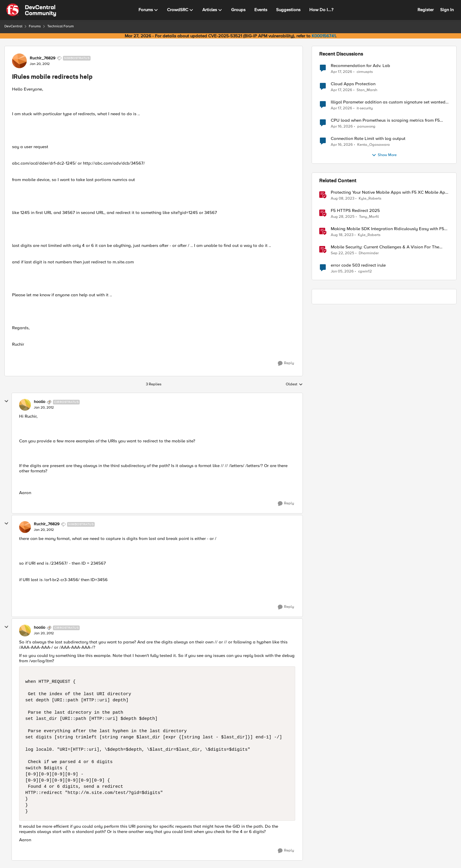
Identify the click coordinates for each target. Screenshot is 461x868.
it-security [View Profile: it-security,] (365, 108)
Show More (384, 155)
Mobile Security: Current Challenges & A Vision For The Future (385, 247)
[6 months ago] (342, 272)
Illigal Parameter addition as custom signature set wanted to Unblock (388, 102)
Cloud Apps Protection (353, 84)
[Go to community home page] (31, 10)
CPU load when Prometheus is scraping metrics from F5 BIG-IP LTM (385, 120)
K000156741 (324, 36)
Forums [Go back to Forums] (35, 26)
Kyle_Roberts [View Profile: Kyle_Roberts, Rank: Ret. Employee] (370, 199)
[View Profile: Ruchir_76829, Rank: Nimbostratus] (19, 61)
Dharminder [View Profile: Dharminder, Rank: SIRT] (369, 253)
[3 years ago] (343, 199)
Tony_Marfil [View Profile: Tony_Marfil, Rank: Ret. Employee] (369, 217)
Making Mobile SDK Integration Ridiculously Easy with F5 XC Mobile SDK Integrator (387, 229)
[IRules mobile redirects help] (44, 408)
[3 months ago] (341, 72)
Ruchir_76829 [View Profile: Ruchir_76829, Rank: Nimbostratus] (42, 58)
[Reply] (286, 363)
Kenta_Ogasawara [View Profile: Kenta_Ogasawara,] (374, 145)
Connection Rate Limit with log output (368, 139)
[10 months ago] (343, 253)
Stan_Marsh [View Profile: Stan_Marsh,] (367, 90)
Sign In (447, 10)
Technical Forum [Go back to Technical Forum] (61, 26)
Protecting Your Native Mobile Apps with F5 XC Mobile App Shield (389, 192)
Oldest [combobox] (294, 384)
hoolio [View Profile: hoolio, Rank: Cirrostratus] (40, 402)
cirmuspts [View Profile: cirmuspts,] (365, 72)
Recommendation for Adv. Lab (360, 66)
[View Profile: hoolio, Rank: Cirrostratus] (25, 405)
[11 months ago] (343, 217)
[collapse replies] (6, 401)
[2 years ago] (342, 235)
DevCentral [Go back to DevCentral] (13, 26)
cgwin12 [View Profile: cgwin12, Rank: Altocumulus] (365, 271)
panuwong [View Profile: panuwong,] (366, 127)
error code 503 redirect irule (358, 265)
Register (426, 10)
